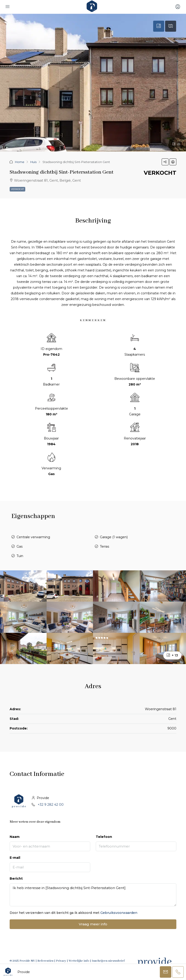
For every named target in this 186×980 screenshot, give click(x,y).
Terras (104, 546)
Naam (15, 837)
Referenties (45, 961)
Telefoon (104, 837)
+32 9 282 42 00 (51, 805)
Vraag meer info (93, 924)
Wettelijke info (79, 961)
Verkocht (17, 189)
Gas (20, 546)
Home (20, 162)
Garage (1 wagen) (114, 537)
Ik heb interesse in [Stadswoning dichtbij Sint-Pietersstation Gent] (93, 895)
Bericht (16, 879)
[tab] (159, 26)
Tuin (20, 556)
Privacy (61, 961)
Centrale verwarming (33, 537)
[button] (165, 162)
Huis (33, 162)
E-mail (15, 858)
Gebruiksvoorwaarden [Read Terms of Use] (119, 913)
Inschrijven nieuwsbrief (108, 961)
